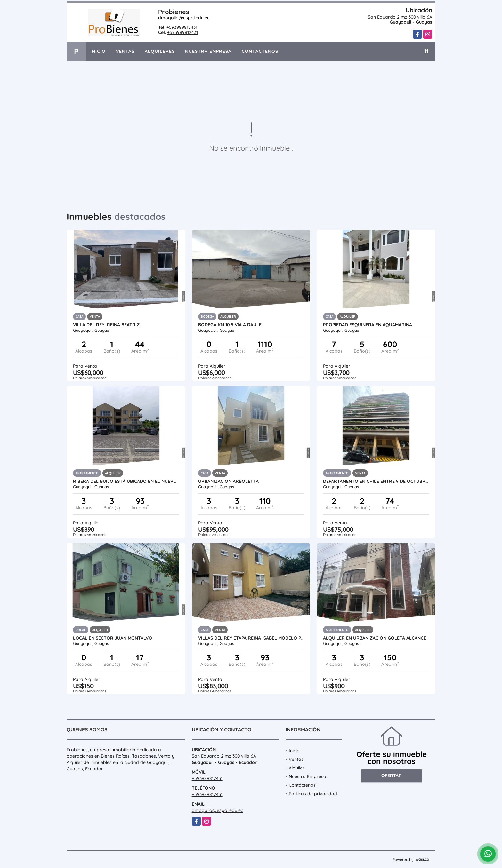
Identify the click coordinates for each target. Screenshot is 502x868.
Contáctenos (260, 51)
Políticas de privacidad (313, 794)
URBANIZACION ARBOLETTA (228, 481)
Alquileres (160, 51)
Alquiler (297, 768)
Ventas (125, 51)
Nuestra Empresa (208, 51)
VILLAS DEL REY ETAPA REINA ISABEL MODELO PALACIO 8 (251, 638)
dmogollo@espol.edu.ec (184, 18)
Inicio (98, 51)
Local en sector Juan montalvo (113, 638)
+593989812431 (182, 27)
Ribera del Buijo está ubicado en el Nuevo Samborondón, (126, 481)
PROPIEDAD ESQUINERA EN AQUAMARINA (368, 325)
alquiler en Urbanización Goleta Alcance (375, 638)
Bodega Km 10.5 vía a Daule (231, 325)
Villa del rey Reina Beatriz (106, 325)
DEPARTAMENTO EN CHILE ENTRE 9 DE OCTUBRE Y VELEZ (376, 481)
